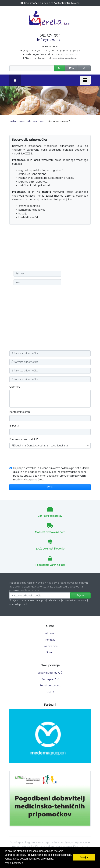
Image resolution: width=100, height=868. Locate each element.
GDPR (50, 692)
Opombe (15, 387)
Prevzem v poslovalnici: (24, 439)
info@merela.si (50, 40)
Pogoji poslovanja (50, 686)
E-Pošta (15, 425)
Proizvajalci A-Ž (50, 679)
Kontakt (62, 3)
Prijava (80, 595)
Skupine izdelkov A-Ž (50, 673)
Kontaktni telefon (20, 412)
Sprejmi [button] (84, 857)
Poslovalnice (46, 3)
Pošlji (50, 487)
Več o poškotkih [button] (14, 863)
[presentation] (34, 457)
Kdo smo (29, 3)
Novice (75, 3)
